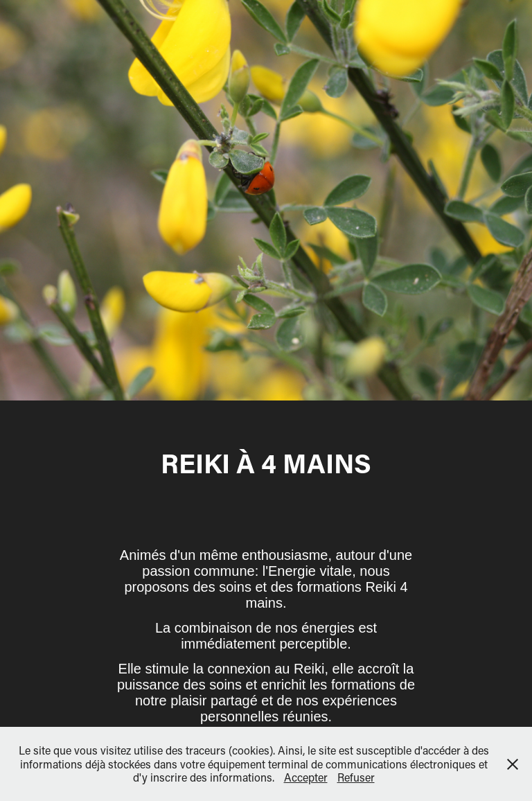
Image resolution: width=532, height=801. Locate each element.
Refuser (356, 777)
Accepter (306, 777)
